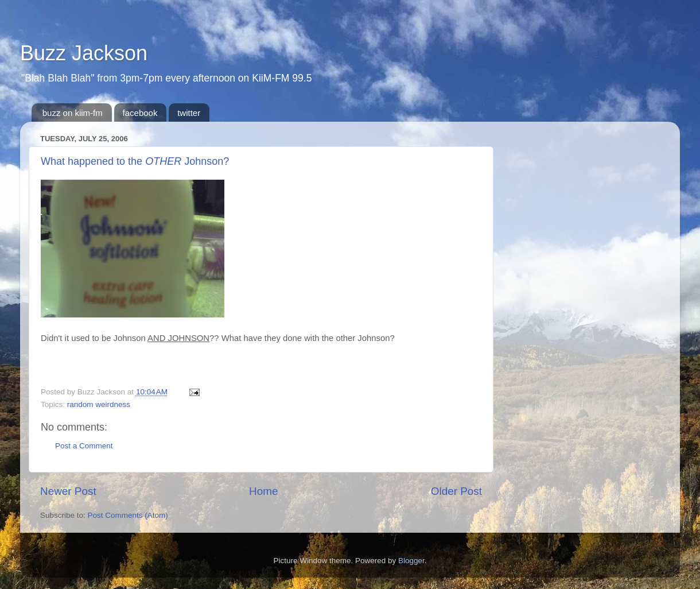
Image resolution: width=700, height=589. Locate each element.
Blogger (411, 561)
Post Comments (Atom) (128, 515)
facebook (140, 113)
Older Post (456, 491)
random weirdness (99, 404)
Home (263, 491)
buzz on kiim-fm (73, 113)
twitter (189, 113)
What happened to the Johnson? (135, 161)
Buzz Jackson (84, 53)
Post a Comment (84, 446)
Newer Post (68, 491)
